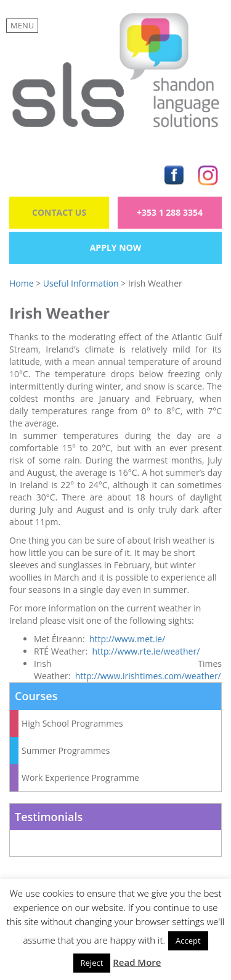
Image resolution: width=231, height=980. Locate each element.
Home (22, 283)
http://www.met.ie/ (127, 639)
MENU (22, 25)
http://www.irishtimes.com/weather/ (148, 676)
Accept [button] (188, 941)
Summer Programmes (66, 750)
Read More (137, 962)
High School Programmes (72, 723)
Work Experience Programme (80, 778)
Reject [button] (92, 963)
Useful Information (81, 283)
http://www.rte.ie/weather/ (146, 651)
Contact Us (59, 212)
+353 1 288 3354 (170, 212)
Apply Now (116, 247)
